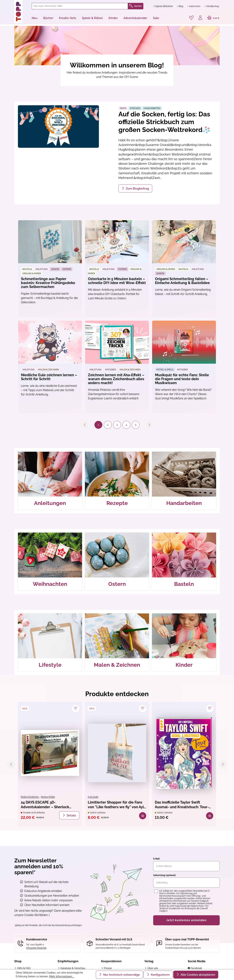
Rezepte (117, 503)
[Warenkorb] (213, 18)
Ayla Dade (93, 797)
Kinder (184, 665)
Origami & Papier (32, 273)
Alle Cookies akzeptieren (198, 975)
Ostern (67, 269)
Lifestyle (50, 665)
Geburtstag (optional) (164, 875)
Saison (55, 269)
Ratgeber (111, 370)
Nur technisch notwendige (121, 975)
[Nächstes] (223, 764)
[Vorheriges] (11, 764)
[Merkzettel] (191, 18)
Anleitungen (50, 503)
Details (71, 815)
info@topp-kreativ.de (36, 948)
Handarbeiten (152, 108)
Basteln (27, 269)
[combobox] (80, 6)
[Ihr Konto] (200, 18)
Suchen (135, 6)
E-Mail (156, 859)
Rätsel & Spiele (165, 370)
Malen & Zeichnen (49, 370)
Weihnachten (50, 584)
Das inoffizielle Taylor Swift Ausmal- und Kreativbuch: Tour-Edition (182, 805)
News (123, 108)
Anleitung (42, 269)
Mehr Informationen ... (62, 976)
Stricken (135, 108)
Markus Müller (48, 797)
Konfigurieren (160, 975)
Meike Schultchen (30, 797)
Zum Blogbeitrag (137, 189)
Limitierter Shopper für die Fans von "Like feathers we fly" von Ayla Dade (117, 805)
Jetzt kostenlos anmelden (186, 920)
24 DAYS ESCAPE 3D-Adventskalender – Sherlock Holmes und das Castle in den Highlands (46, 805)
